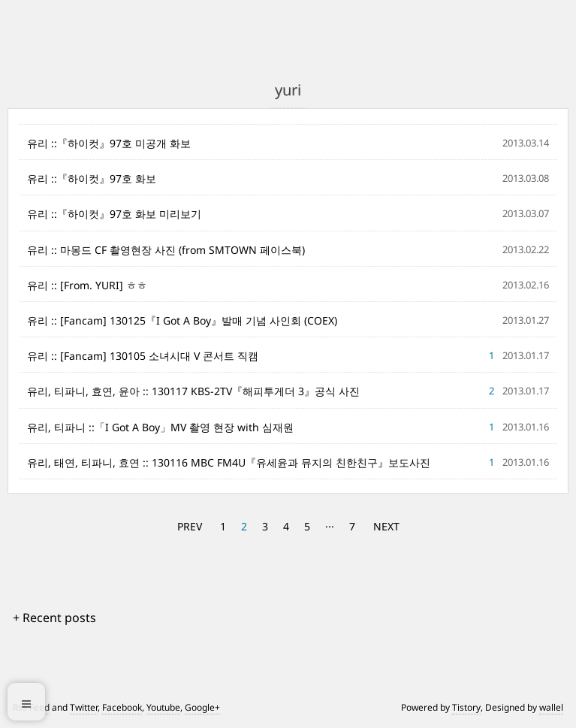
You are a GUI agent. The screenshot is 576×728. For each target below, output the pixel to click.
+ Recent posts (54, 618)
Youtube (163, 707)
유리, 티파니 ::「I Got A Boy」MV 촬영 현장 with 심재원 (160, 427)
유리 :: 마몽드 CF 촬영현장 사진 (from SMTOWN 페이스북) (166, 250)
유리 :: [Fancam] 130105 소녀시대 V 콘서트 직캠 (143, 356)
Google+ (202, 707)
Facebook (122, 707)
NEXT (386, 526)
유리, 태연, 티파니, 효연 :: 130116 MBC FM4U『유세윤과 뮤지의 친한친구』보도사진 (229, 462)
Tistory (466, 707)
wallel (551, 707)
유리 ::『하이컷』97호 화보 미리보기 (114, 214)
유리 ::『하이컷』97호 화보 (92, 178)
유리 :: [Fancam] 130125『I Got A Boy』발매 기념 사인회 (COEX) (182, 320)
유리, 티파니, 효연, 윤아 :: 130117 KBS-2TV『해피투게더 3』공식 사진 (193, 391)
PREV (190, 526)
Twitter (84, 707)
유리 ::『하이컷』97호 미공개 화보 (109, 143)
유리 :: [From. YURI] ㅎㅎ (87, 285)
